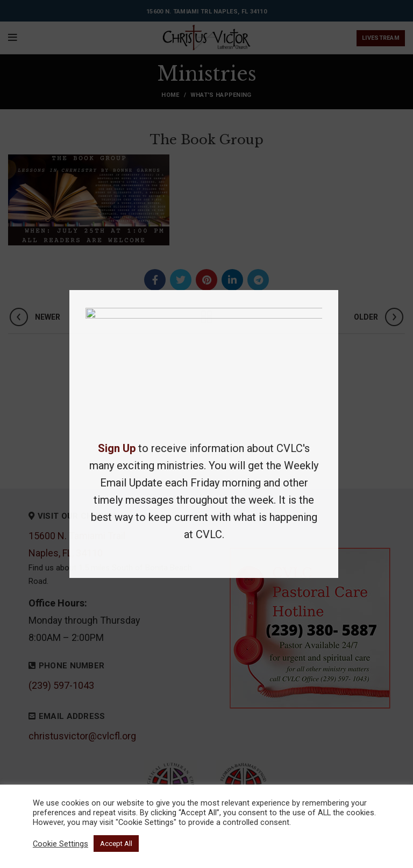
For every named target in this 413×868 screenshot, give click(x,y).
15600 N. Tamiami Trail (77, 536)
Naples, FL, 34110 (66, 553)
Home (170, 95)
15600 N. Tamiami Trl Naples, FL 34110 (206, 12)
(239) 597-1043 (61, 685)
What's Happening (221, 95)
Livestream (381, 38)
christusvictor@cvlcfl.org (82, 736)
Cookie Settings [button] (60, 844)
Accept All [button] (116, 844)
